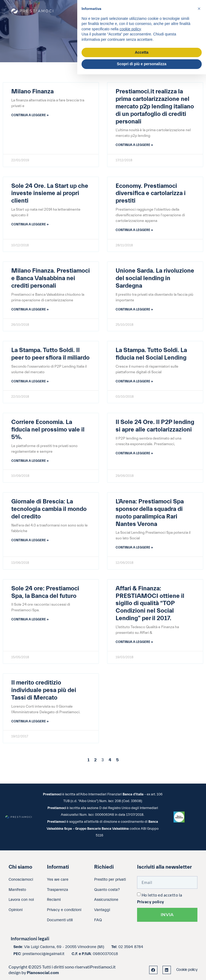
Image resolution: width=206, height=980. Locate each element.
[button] (199, 9)
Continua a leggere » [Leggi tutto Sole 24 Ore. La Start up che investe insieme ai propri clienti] (30, 224)
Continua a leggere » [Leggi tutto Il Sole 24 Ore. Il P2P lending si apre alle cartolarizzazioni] (134, 453)
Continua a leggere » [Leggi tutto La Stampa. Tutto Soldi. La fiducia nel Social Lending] (134, 381)
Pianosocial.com (43, 973)
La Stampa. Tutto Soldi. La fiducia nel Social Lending (151, 354)
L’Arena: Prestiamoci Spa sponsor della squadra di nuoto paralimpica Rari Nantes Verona (150, 513)
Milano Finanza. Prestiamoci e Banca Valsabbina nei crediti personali (51, 278)
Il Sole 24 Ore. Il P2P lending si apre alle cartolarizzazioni (155, 426)
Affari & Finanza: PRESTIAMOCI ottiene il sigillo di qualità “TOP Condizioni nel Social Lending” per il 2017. (150, 604)
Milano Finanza (32, 92)
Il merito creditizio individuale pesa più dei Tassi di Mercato (44, 690)
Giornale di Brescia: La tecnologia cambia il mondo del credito (49, 509)
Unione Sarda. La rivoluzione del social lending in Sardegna (155, 278)
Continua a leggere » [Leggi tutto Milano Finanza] (30, 115)
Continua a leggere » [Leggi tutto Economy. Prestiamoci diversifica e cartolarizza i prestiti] (134, 230)
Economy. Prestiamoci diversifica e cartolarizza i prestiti (151, 193)
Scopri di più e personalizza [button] (142, 64)
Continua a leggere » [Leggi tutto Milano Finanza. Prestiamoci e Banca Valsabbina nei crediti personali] (30, 309)
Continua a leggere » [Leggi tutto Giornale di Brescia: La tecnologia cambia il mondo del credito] (30, 540)
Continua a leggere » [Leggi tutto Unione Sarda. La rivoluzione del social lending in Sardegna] (134, 309)
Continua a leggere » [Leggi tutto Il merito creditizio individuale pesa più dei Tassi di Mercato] (30, 721)
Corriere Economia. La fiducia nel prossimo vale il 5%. (48, 430)
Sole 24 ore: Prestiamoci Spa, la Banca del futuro (45, 592)
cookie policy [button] (130, 29)
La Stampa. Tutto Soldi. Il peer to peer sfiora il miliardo (50, 354)
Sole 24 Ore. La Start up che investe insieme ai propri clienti (50, 193)
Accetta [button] (142, 52)
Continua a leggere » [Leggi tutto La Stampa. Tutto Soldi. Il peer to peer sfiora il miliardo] (30, 381)
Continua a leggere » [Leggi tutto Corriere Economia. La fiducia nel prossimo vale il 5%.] (30, 461)
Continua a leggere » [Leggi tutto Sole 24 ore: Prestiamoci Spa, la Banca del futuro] (30, 619)
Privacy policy (151, 902)
